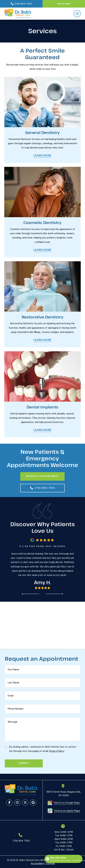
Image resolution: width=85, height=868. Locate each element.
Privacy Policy (57, 751)
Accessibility (38, 864)
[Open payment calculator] (63, 859)
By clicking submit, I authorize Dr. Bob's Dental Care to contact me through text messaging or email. (43, 749)
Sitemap (50, 864)
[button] (77, 14)
